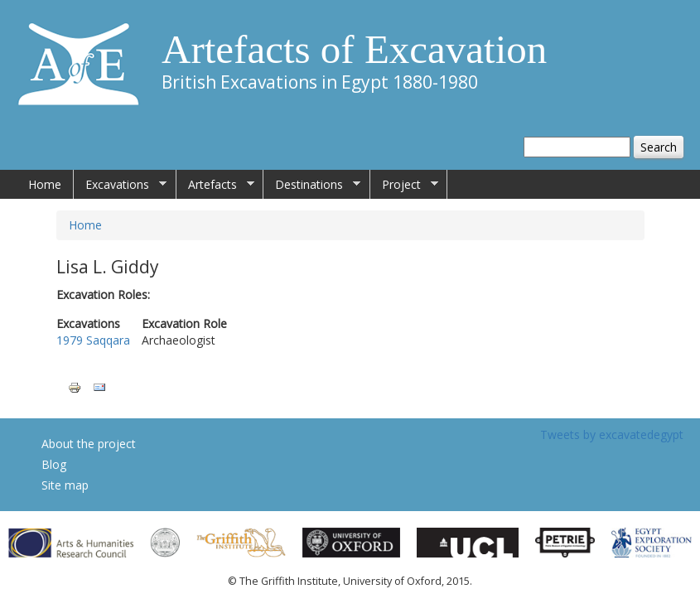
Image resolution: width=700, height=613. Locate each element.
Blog (54, 464)
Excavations (120, 185)
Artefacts (215, 185)
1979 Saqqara (93, 340)
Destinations (312, 185)
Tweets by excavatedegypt (612, 434)
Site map (65, 485)
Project (404, 185)
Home (45, 184)
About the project (89, 444)
